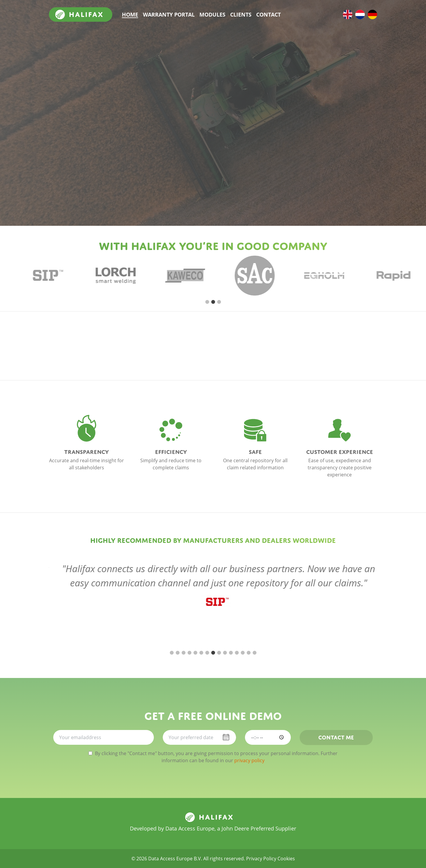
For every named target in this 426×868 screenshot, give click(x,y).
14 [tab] (248, 653)
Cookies (286, 859)
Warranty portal (169, 14)
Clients (241, 14)
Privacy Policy (261, 859)
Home (130, 14)
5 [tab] (195, 653)
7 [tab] (207, 653)
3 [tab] (219, 302)
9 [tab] (219, 653)
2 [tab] (213, 302)
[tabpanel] (52, 275)
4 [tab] (189, 653)
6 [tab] (201, 653)
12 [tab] (237, 653)
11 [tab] (231, 653)
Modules (212, 14)
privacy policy (249, 760)
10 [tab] (225, 653)
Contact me (336, 736)
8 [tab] (213, 653)
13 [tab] (243, 653)
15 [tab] (254, 653)
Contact (268, 14)
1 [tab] (207, 302)
